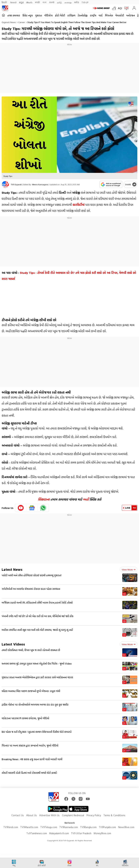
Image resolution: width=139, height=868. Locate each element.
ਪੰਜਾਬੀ (52, 2)
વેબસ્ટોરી (120, 15)
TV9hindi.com (11, 827)
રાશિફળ (71, 15)
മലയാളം (68, 2)
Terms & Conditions (114, 815)
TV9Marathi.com (29, 827)
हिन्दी (5, 2)
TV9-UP (85, 2)
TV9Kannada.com (69, 827)
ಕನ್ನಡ (21, 2)
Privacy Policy (94, 815)
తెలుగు (29, 2)
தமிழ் (59, 2)
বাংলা (45, 2)
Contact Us (18, 815)
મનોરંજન (131, 15)
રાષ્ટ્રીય (93, 15)
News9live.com (126, 827)
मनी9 (77, 2)
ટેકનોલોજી (83, 15)
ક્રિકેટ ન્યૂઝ (28, 15)
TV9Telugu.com (49, 827)
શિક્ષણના (44, 499)
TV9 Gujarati (16, 184)
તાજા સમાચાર (14, 15)
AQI (120, 8)
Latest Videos (13, 644)
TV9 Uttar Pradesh (81, 833)
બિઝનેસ (109, 15)
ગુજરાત (39, 15)
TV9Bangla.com (88, 827)
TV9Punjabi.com (107, 827)
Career (22, 22)
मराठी (38, 2)
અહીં (86, 499)
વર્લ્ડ (101, 15)
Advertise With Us (49, 815)
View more (129, 569)
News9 (13, 2)
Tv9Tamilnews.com (37, 833)
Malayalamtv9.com (59, 833)
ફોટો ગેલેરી (60, 15)
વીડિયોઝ (48, 15)
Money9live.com (102, 833)
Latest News (12, 569)
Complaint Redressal (73, 815)
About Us (31, 815)
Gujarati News (9, 22)
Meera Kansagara (40, 184)
